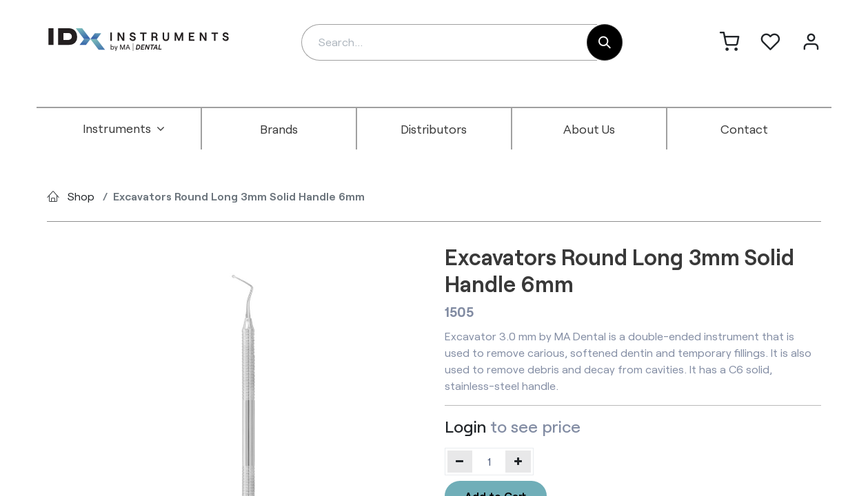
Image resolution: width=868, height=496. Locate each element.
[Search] (605, 42)
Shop (81, 196)
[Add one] (518, 462)
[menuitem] (124, 129)
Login (465, 426)
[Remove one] (460, 462)
